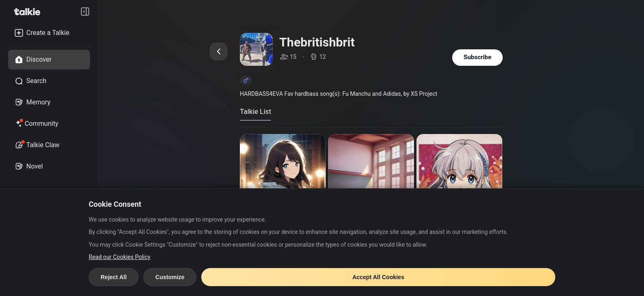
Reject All (114, 277)
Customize (170, 277)
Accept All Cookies (378, 277)
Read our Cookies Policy (120, 257)
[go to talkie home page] (30, 12)
